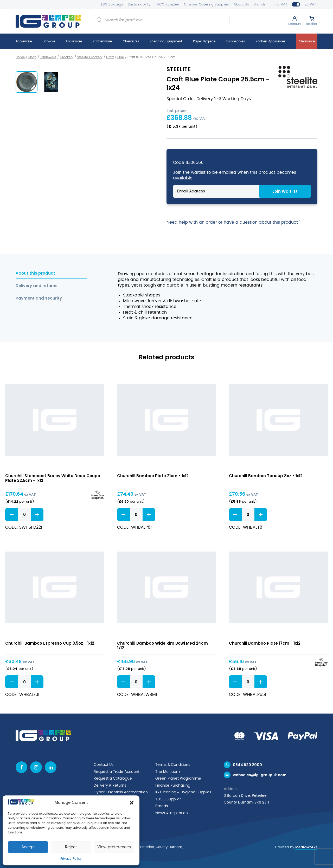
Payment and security (39, 298)
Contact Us (104, 765)
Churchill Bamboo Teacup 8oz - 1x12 (266, 475)
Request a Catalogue (113, 778)
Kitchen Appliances (271, 41)
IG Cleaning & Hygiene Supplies (183, 792)
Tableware (24, 41)
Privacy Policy (71, 859)
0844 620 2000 (247, 765)
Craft (110, 57)
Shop (32, 57)
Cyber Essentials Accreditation (121, 792)
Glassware (74, 41)
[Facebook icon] (21, 767)
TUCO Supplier (167, 5)
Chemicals (131, 41)
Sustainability (139, 5)
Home (20, 57)
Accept (28, 847)
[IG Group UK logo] (48, 21)
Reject (71, 847)
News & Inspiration (172, 812)
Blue (121, 57)
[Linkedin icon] (51, 767)
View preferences (114, 847)
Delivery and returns (37, 286)
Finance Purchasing (173, 785)
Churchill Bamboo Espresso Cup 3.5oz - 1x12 (50, 643)
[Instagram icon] (36, 767)
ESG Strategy (112, 5)
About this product (35, 273)
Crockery (67, 57)
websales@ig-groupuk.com (260, 775)
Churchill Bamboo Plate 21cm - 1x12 (153, 475)
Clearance (307, 41)
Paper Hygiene (204, 41)
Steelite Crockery (90, 57)
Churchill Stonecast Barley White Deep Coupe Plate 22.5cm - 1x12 (53, 478)
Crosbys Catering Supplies (206, 5)
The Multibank (168, 771)
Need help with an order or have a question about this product (232, 222)
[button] (132, 803)
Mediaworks (306, 846)
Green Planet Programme (178, 778)
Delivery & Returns (110, 785)
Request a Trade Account (117, 771)
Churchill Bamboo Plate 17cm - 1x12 (265, 643)
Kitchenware (102, 41)
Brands (260, 5)
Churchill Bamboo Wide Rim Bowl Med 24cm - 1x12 (164, 645)
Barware (49, 41)
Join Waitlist (285, 191)
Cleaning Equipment (166, 41)
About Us (241, 5)
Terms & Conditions (173, 765)
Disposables (236, 41)
